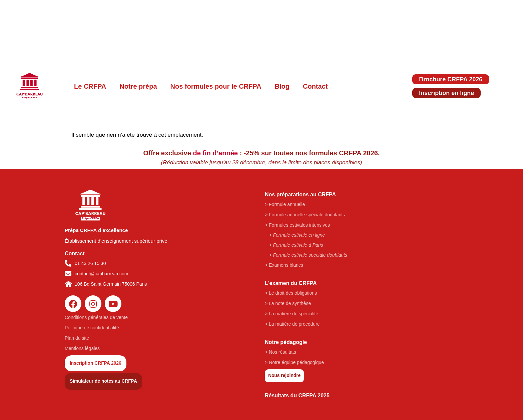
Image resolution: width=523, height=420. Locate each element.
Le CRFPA (90, 86)
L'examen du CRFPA (291, 283)
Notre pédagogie (286, 342)
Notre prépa (138, 86)
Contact (315, 86)
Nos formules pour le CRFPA (216, 86)
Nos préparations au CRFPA (300, 194)
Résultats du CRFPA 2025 (297, 395)
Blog (282, 86)
